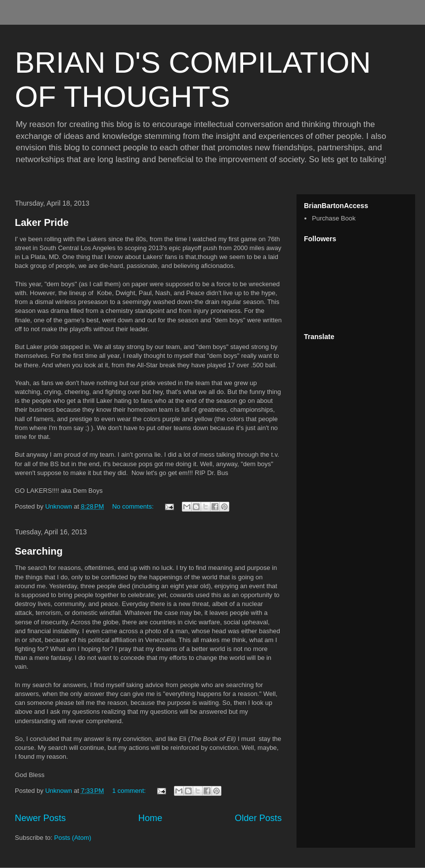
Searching (39, 551)
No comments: (134, 506)
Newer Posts (40, 818)
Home (150, 818)
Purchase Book (334, 218)
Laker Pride (42, 222)
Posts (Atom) (73, 838)
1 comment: (130, 791)
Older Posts (258, 818)
